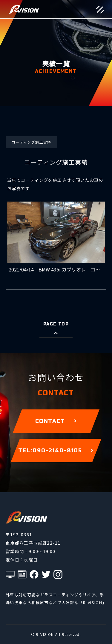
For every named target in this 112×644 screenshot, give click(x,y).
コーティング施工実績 (32, 142)
